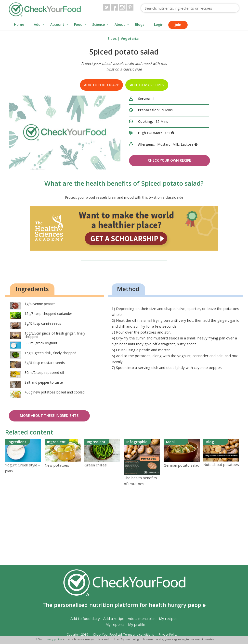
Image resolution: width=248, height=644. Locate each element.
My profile (137, 624)
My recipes (168, 618)
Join (178, 25)
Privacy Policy (168, 635)
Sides (112, 38)
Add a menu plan (142, 618)
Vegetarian (131, 38)
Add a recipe (114, 618)
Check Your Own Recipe (170, 160)
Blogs (140, 24)
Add (37, 24)
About (120, 24)
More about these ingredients (49, 415)
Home (19, 24)
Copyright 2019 (77, 635)
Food (78, 24)
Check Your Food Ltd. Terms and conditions (123, 635)
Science (98, 24)
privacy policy (53, 639)
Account (57, 24)
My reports (115, 624)
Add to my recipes (147, 85)
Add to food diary (101, 85)
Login (159, 24)
